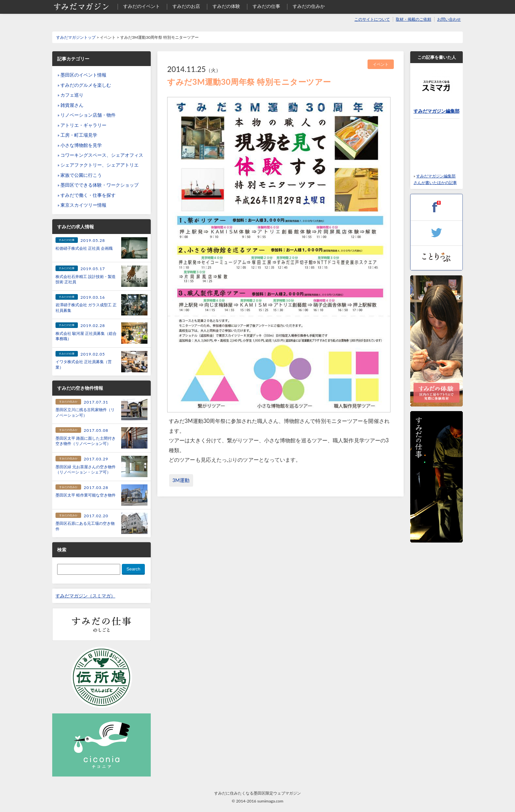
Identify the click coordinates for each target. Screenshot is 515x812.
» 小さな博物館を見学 (80, 145)
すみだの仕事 (266, 6)
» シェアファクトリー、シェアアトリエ (98, 165)
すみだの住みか (309, 6)
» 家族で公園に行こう (80, 175)
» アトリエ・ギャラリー (82, 125)
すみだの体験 (226, 6)
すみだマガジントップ (76, 37)
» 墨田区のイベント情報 (82, 75)
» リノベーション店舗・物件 (87, 115)
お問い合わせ (449, 19)
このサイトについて (372, 19)
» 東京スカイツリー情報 (82, 205)
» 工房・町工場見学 (77, 135)
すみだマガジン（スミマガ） (85, 596)
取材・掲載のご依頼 (414, 19)
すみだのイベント (142, 6)
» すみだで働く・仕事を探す (87, 195)
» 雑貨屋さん (70, 105)
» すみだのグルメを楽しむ (84, 85)
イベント (381, 64)
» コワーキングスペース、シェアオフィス (100, 155)
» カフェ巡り (70, 95)
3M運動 (181, 480)
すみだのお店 (186, 6)
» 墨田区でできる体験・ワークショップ (98, 185)
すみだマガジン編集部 (437, 111)
